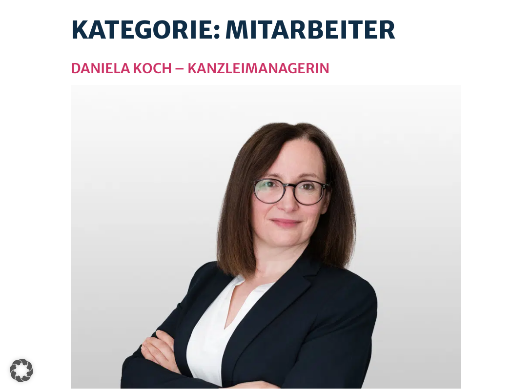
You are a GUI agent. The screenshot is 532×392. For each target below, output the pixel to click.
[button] (21, 371)
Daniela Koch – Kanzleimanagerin (200, 68)
